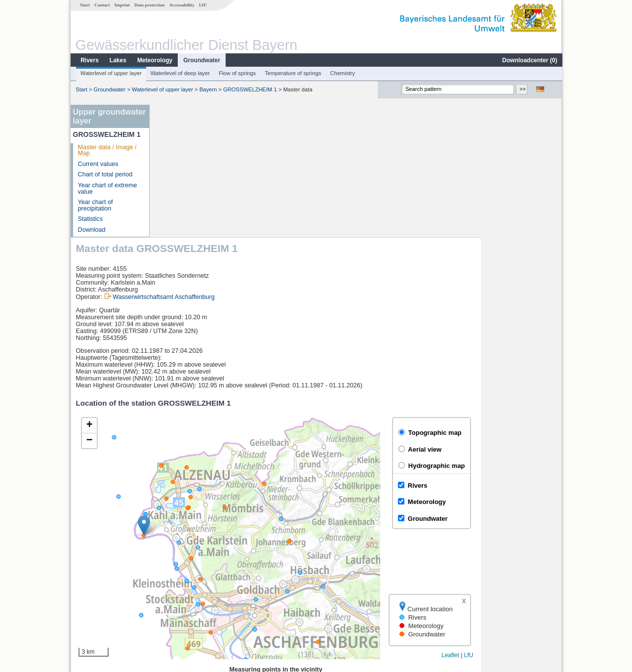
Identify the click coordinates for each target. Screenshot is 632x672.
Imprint (122, 5)
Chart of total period (105, 174)
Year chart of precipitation (95, 205)
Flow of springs (237, 73)
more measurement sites (204, 603)
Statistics (90, 219)
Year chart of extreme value (107, 189)
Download (91, 230)
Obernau (176, 592)
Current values (98, 164)
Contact (101, 5)
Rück (171, 559)
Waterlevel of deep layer (180, 73)
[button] (225, 393)
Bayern (208, 89)
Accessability (181, 5)
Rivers (89, 60)
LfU (202, 5)
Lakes (118, 60)
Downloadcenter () (529, 60)
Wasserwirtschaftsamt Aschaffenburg (244, 165)
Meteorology (154, 60)
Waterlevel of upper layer (111, 73)
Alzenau (175, 581)
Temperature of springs (292, 73)
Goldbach (177, 570)
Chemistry (342, 73)
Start (84, 5)
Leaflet (531, 523)
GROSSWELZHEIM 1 (250, 89)
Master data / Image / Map (107, 150)
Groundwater (201, 60)
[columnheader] (213, 549)
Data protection (149, 5)
